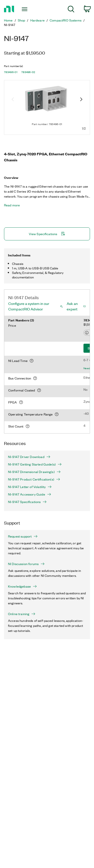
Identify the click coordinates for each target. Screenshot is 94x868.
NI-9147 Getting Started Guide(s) (35, 464)
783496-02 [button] (28, 72)
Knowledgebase (22, 586)
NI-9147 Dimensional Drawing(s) (34, 472)
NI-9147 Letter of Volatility (30, 487)
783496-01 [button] (11, 72)
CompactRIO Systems (66, 20)
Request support (23, 536)
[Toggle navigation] (25, 9)
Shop (22, 20)
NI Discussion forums (26, 564)
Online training (22, 614)
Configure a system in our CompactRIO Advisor (29, 306)
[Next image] (81, 100)
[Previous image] (13, 100)
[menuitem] (71, 10)
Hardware (37, 20)
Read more (12, 205)
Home (8, 20)
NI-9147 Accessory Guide (30, 494)
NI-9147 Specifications (27, 502)
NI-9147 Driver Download (29, 457)
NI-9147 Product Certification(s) (34, 479)
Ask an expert (72, 306)
